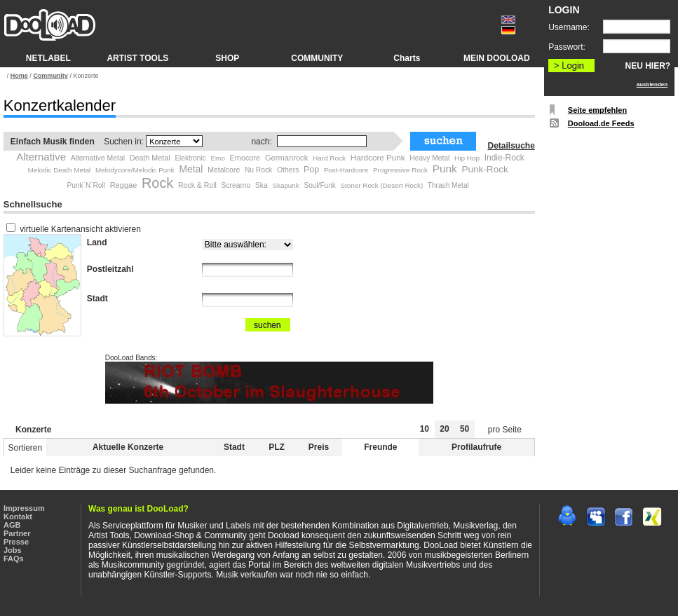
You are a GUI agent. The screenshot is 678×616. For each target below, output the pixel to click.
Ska (262, 185)
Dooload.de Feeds (601, 123)
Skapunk (285, 185)
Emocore (245, 158)
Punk (445, 169)
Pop (311, 170)
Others (288, 170)
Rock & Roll (197, 185)
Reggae (124, 185)
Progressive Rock (400, 170)
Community (50, 76)
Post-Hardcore (346, 170)
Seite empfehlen (597, 110)
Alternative (41, 157)
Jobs (13, 550)
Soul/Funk (319, 185)
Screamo (236, 185)
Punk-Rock (484, 169)
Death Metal (150, 158)
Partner (17, 533)
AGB (12, 525)
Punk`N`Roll (86, 185)
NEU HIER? (648, 66)
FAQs (14, 559)
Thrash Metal (448, 185)
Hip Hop (467, 158)
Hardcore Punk (378, 157)
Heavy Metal (429, 158)
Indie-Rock (504, 158)
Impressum (24, 508)
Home (19, 76)
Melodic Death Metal (60, 170)
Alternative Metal (98, 158)
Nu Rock (258, 170)
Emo (218, 158)
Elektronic (190, 158)
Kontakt (18, 516)
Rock (157, 183)
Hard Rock (329, 158)
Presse (16, 542)
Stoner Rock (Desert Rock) (382, 185)
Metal (191, 169)
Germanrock (286, 158)
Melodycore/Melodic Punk (135, 170)
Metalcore (224, 170)
